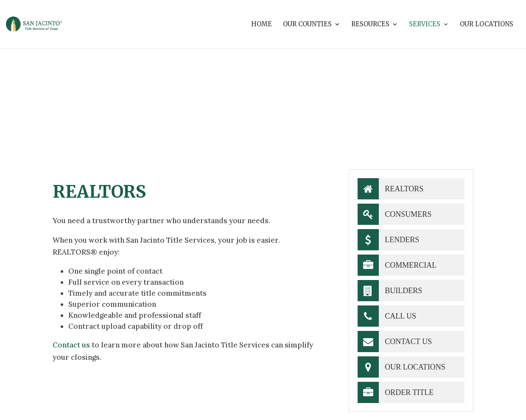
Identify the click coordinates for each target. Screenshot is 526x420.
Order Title (396, 392)
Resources (370, 25)
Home (262, 25)
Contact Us (395, 342)
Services (425, 25)
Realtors (391, 189)
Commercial (397, 265)
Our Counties (307, 25)
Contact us (71, 345)
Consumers (395, 214)
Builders (390, 291)
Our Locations (487, 25)
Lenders (389, 240)
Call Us (387, 316)
